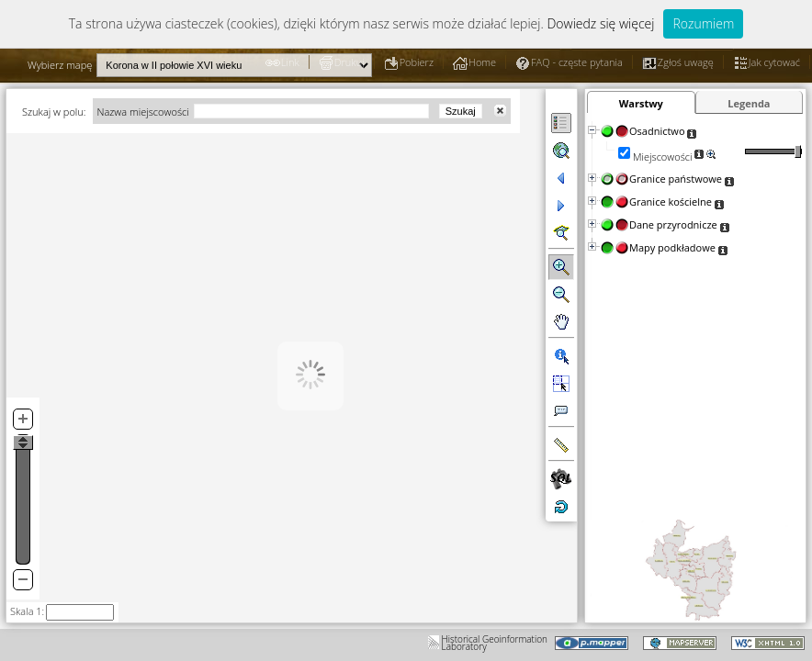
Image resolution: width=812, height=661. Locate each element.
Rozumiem (703, 23)
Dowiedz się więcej (600, 23)
